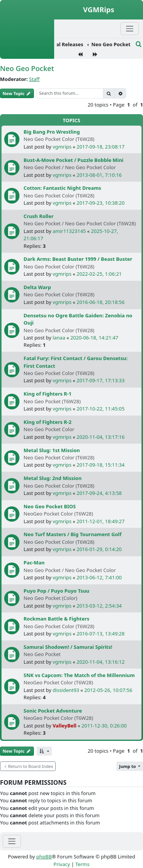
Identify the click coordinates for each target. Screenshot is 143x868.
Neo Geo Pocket (27, 68)
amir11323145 (69, 231)
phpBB (44, 857)
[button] (44, 751)
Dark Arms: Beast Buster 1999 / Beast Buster (78, 259)
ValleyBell (65, 726)
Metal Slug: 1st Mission (52, 450)
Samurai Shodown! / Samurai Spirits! (68, 647)
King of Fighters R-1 (48, 394)
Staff (34, 79)
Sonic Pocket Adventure (53, 711)
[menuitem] (95, 45)
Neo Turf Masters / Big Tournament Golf (73, 534)
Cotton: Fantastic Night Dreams (63, 188)
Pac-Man (34, 563)
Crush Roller (39, 216)
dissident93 (66, 690)
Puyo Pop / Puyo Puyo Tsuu (56, 591)
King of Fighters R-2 (48, 422)
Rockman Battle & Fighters (56, 619)
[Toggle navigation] (12, 841)
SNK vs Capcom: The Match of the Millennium (79, 675)
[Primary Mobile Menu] (130, 28)
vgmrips (62, 147)
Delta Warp (37, 287)
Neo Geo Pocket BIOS (50, 506)
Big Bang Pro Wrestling (52, 132)
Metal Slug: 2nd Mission (53, 478)
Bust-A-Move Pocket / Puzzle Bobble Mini (74, 160)
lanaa (59, 338)
